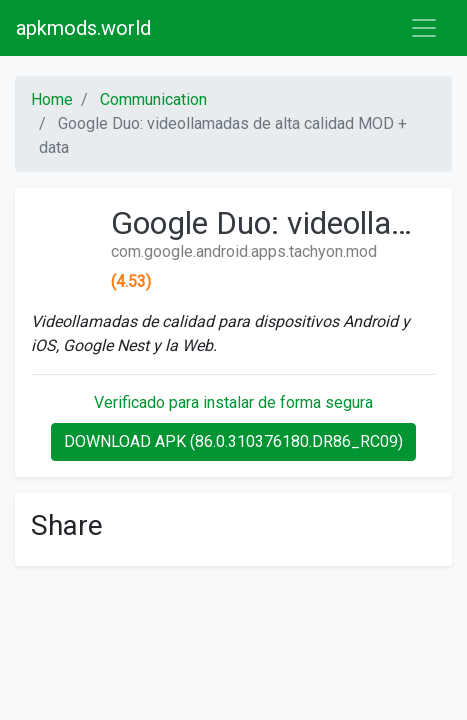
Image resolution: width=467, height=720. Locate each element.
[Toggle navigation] (424, 28)
